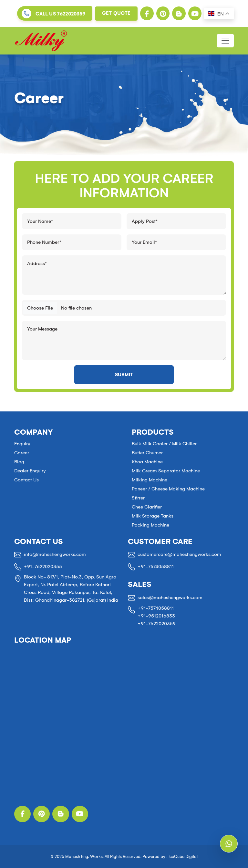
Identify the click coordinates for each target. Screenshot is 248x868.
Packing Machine (150, 525)
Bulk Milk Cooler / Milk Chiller (164, 444)
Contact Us (26, 480)
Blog (19, 462)
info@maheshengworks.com (55, 554)
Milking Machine (150, 480)
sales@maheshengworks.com (170, 597)
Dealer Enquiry (30, 471)
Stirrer (138, 498)
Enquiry (22, 444)
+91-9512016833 (156, 616)
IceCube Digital (183, 857)
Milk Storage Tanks (153, 516)
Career (22, 453)
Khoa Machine (147, 462)
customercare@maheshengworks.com (179, 554)
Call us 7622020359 (61, 14)
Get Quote (116, 13)
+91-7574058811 (156, 567)
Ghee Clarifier (147, 507)
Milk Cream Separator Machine (166, 471)
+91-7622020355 (43, 567)
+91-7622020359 (157, 624)
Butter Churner (147, 453)
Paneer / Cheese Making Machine (168, 489)
